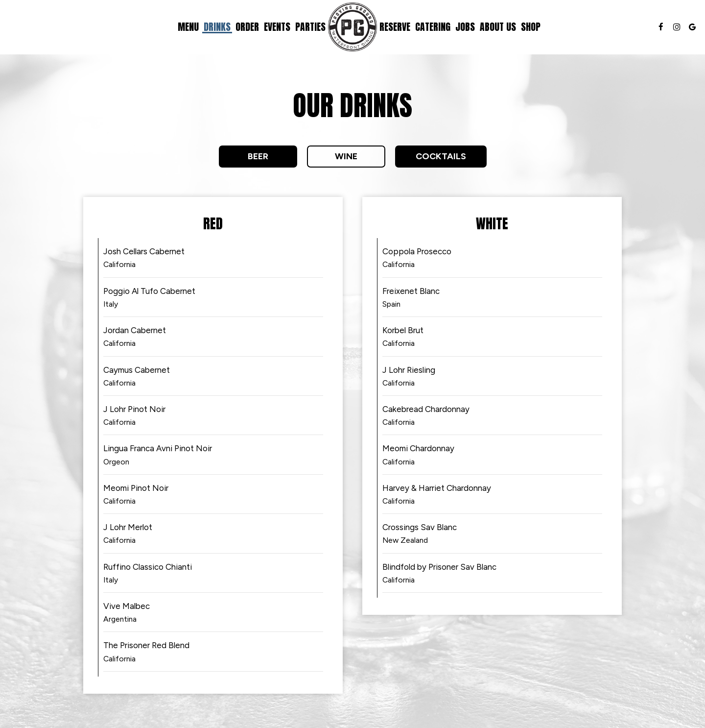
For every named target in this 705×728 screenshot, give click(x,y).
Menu (188, 27)
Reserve (395, 27)
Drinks (217, 27)
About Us (498, 27)
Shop (531, 27)
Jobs (465, 27)
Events (277, 27)
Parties (310, 27)
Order (247, 27)
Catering (433, 27)
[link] (352, 27)
